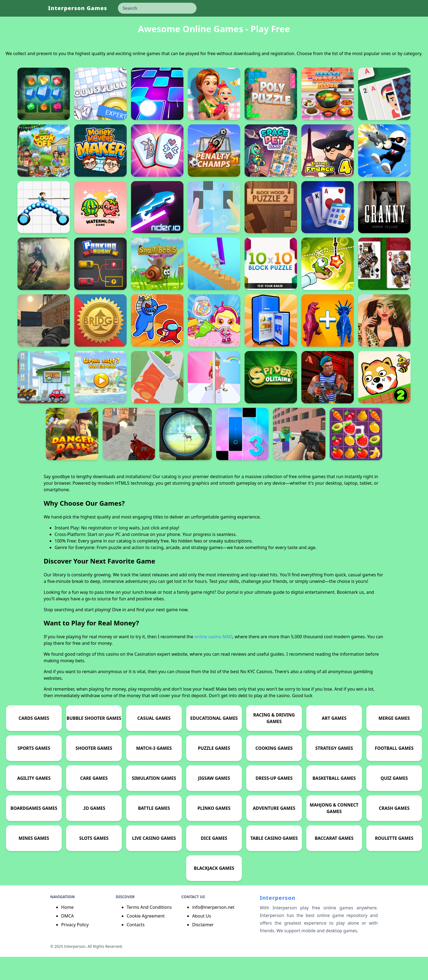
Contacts (136, 948)
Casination (145, 677)
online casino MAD (213, 660)
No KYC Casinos (256, 695)
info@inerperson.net (213, 930)
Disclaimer (203, 948)
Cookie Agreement (146, 939)
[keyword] (157, 8)
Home (67, 930)
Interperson (278, 921)
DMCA (68, 939)
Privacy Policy (75, 948)
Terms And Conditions (149, 930)
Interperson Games (78, 8)
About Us (202, 939)
